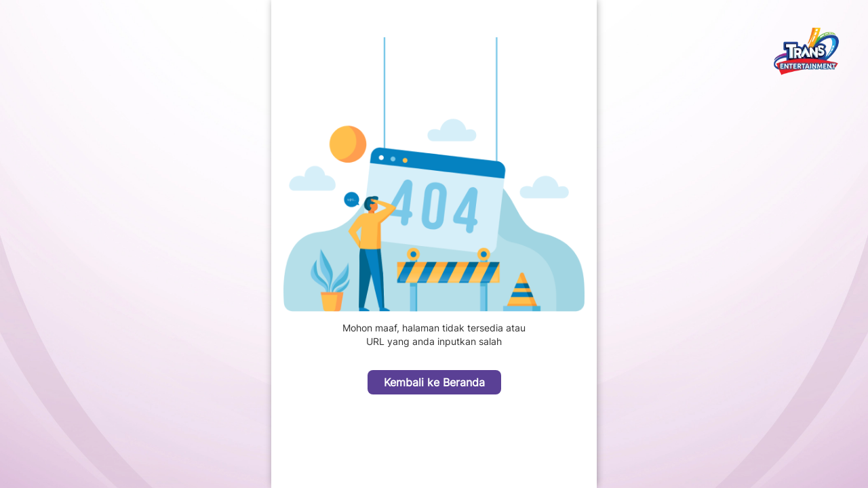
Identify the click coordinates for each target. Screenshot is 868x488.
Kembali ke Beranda (434, 382)
